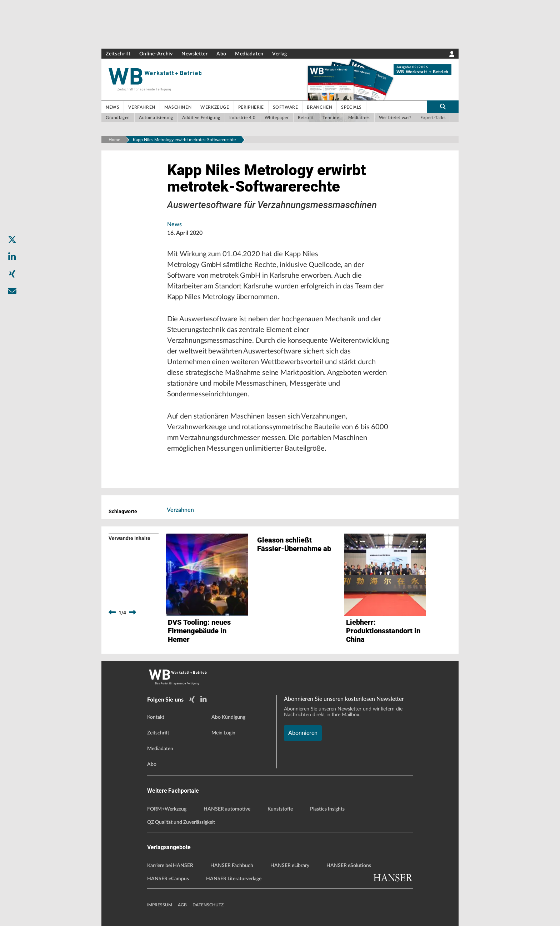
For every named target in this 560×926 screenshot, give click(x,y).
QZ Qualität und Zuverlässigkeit (181, 822)
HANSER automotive (227, 809)
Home (114, 140)
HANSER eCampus (168, 879)
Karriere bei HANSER (170, 866)
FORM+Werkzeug (167, 809)
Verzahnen (180, 510)
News (174, 224)
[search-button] (443, 107)
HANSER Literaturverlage (234, 879)
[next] (132, 613)
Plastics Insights (327, 809)
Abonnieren (303, 733)
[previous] (112, 613)
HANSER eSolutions (349, 866)
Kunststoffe (280, 809)
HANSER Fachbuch (232, 866)
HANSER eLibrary (290, 866)
